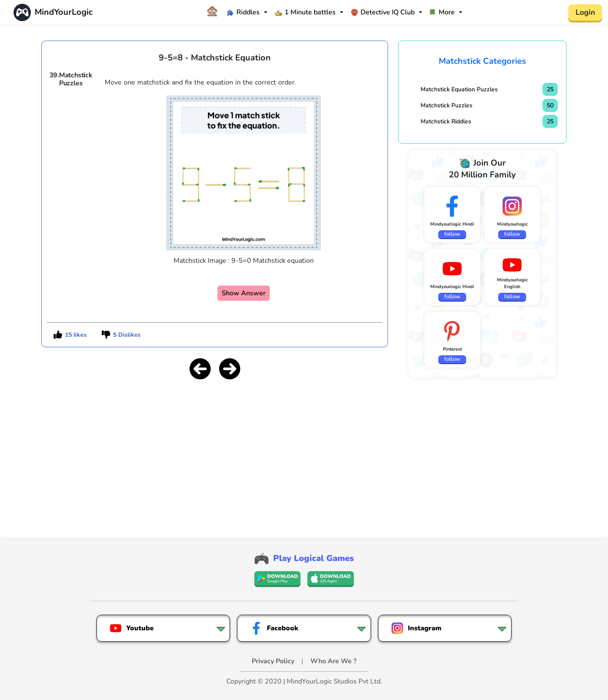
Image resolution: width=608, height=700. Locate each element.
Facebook (274, 628)
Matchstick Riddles (446, 121)
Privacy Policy (274, 661)
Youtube (132, 628)
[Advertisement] (215, 446)
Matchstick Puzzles (446, 105)
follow (452, 234)
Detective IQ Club (383, 12)
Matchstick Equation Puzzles (459, 89)
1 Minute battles (305, 12)
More (442, 12)
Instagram (416, 628)
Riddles (243, 12)
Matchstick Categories (482, 61)
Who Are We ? (333, 661)
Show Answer (244, 293)
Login (585, 12)
